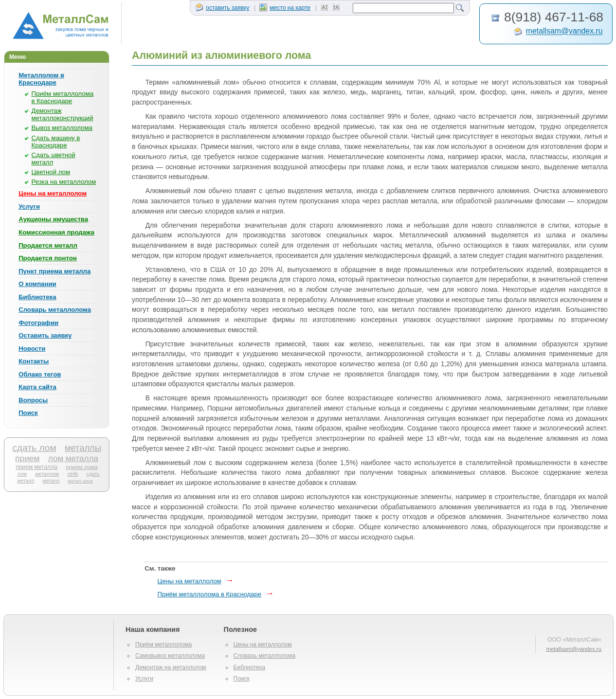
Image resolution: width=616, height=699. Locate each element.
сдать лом (34, 448)
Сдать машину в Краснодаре (56, 142)
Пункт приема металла (54, 271)
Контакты (34, 361)
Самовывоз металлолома (170, 656)
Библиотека (37, 297)
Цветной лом (51, 172)
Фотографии (38, 323)
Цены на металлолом (53, 193)
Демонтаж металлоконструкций (63, 114)
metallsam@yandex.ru (564, 31)
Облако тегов (40, 374)
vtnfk (72, 474)
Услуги (29, 206)
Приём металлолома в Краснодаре (63, 97)
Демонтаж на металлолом (171, 667)
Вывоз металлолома (62, 128)
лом (22, 474)
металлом (47, 474)
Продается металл (48, 245)
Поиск (28, 413)
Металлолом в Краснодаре (41, 79)
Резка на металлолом (64, 182)
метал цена (81, 481)
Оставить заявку (45, 335)
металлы (83, 448)
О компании (37, 284)
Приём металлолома (163, 645)
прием (27, 458)
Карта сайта (37, 387)
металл (51, 481)
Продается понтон (48, 258)
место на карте (285, 8)
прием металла (36, 467)
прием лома (82, 467)
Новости (32, 349)
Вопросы (33, 400)
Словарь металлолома (55, 310)
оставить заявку (222, 8)
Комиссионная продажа (56, 232)
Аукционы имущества (53, 219)
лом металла (73, 458)
